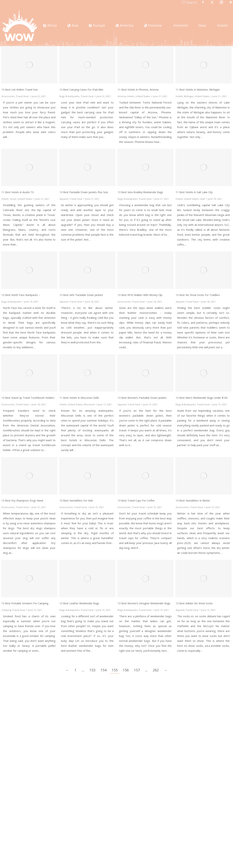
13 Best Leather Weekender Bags (79, 603)
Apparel (64, 199)
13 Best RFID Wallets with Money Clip (140, 295)
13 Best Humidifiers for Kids (76, 501)
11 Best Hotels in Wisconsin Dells (79, 398)
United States (143, 96)
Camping (6, 610)
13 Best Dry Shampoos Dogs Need (22, 501)
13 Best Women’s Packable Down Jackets (142, 398)
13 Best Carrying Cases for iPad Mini (81, 90)
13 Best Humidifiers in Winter (193, 501)
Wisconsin (89, 404)
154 (103, 670)
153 (92, 670)
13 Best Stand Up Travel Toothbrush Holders (28, 398)
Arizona (122, 96)
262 (156, 670)
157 (137, 670)
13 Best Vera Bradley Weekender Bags (140, 192)
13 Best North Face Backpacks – (21, 295)
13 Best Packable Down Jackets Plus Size (84, 192)
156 (126, 670)
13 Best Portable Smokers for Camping (25, 603)
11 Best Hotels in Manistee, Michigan (198, 90)
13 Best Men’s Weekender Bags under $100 (202, 398)
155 (115, 670)
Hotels (131, 96)
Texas (13, 199)
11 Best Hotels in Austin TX (18, 192)
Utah (203, 199)
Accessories (8, 96)
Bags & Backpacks (70, 96)
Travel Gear (22, 96)
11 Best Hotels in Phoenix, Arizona (138, 90)
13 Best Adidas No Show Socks (194, 603)
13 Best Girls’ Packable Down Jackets (81, 295)
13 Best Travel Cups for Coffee (136, 501)
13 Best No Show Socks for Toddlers (198, 295)
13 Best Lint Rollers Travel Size (20, 90)
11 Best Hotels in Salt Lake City (194, 192)
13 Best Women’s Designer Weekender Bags (144, 603)
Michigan (189, 96)
